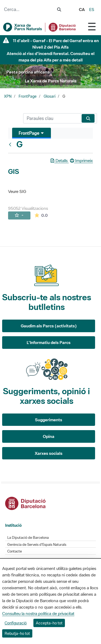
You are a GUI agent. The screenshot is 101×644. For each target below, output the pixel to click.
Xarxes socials (49, 453)
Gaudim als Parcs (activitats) (49, 326)
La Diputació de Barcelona (28, 538)
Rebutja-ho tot (17, 633)
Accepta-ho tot (49, 623)
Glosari (50, 96)
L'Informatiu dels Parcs (49, 342)
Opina (49, 436)
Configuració (16, 623)
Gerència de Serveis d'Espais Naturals (37, 545)
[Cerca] (51, 118)
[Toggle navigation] (92, 26)
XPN (8, 96)
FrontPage (28, 96)
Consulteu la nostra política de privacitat (38, 613)
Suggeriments (49, 420)
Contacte (15, 551)
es (92, 9)
